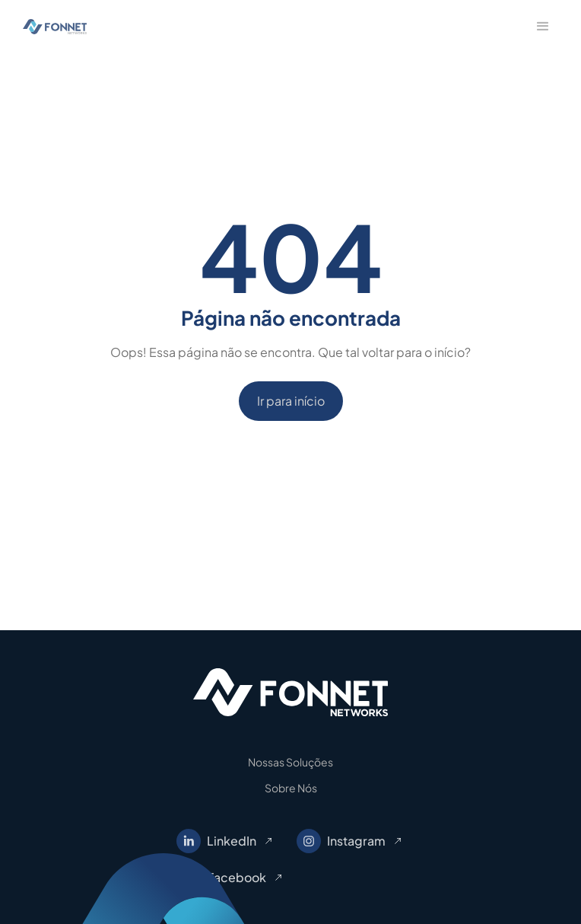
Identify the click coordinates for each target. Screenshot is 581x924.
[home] (51, 27)
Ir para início (291, 401)
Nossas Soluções (290, 762)
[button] (543, 27)
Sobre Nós (291, 788)
